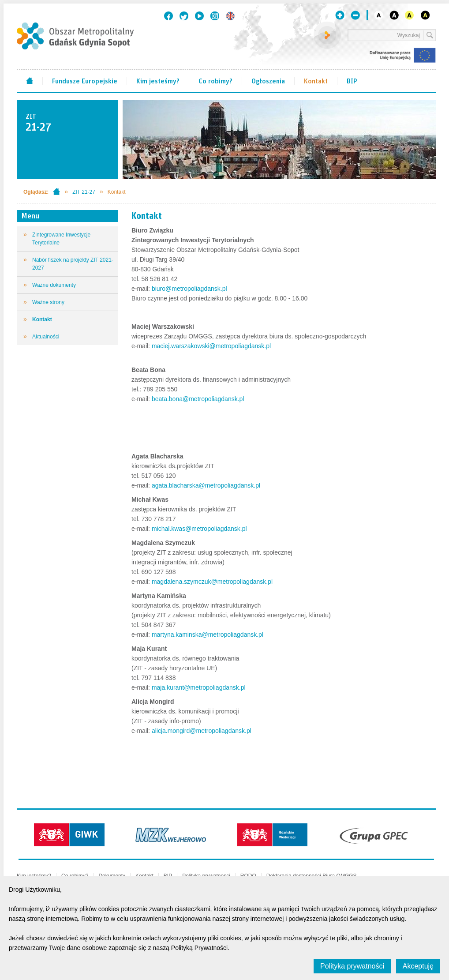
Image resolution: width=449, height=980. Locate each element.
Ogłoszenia (268, 80)
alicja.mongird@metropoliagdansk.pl (202, 731)
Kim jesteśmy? (158, 80)
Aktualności (46, 337)
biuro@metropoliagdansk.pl (189, 289)
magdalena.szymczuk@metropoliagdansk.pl (212, 582)
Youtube (199, 16)
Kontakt (316, 80)
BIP (352, 80)
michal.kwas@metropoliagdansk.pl (199, 529)
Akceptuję (418, 966)
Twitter (184, 16)
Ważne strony (48, 302)
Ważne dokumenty (54, 285)
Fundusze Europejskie (85, 80)
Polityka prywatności (352, 966)
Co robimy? (215, 80)
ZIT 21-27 (84, 192)
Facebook (168, 16)
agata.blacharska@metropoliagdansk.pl (206, 485)
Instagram (215, 16)
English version (230, 16)
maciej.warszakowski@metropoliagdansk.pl (211, 346)
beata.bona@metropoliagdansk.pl (198, 399)
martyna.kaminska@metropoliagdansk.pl (208, 635)
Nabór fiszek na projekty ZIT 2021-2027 (73, 264)
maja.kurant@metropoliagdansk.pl (199, 687)
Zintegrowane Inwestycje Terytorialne (61, 239)
